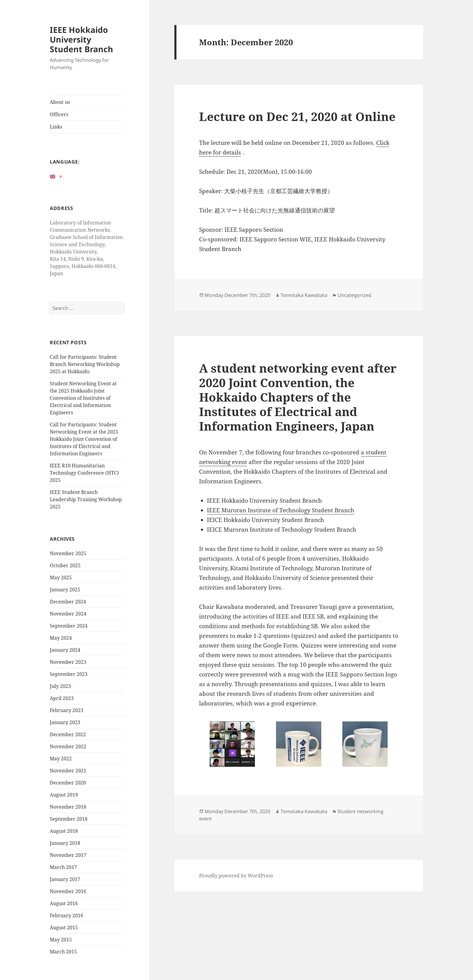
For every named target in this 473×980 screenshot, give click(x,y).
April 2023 (62, 698)
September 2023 (69, 674)
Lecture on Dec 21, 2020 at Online (297, 116)
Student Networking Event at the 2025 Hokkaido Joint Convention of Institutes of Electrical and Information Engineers (83, 398)
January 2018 (65, 843)
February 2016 (67, 915)
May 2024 (61, 638)
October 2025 (65, 565)
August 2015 (64, 927)
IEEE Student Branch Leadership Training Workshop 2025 (86, 499)
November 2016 (68, 891)
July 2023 (60, 686)
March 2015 (63, 952)
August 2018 (64, 831)
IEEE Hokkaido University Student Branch (81, 39)
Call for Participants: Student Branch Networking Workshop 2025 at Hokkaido (85, 364)
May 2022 (61, 759)
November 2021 (68, 771)
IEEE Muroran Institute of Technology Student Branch (281, 510)
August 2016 (64, 903)
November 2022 (68, 746)
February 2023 (67, 710)
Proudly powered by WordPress (236, 876)
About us (60, 102)
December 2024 (68, 602)
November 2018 (68, 807)
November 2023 (68, 662)
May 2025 (61, 577)
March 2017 (63, 867)
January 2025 (65, 590)
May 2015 (61, 940)
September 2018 (69, 819)
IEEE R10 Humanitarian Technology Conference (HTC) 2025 (84, 473)
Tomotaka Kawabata (304, 295)
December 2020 (68, 783)
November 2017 (68, 855)
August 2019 (64, 795)
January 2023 (65, 722)
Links (56, 127)
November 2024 (68, 614)
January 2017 (65, 879)
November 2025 (68, 553)
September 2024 (69, 626)
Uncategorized (354, 295)
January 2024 (65, 650)
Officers (59, 114)
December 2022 (68, 734)
